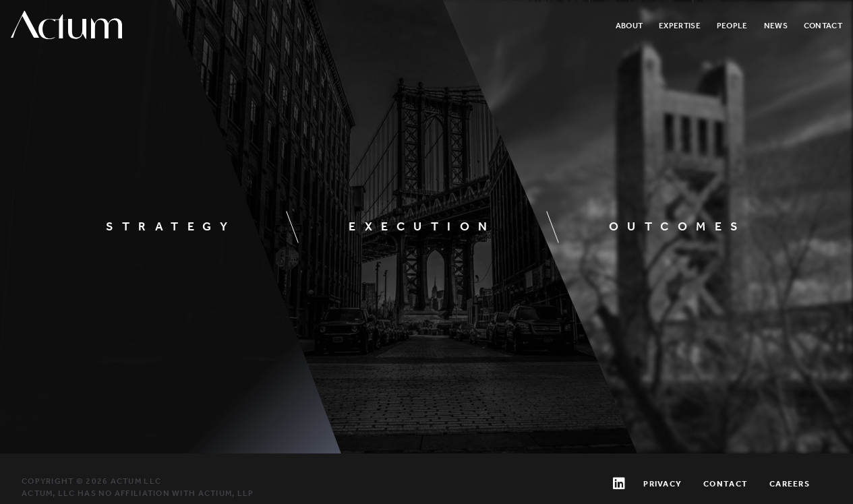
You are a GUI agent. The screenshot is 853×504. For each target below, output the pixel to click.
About (629, 26)
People (732, 26)
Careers (790, 484)
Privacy (663, 484)
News (776, 26)
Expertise (680, 26)
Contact (823, 26)
